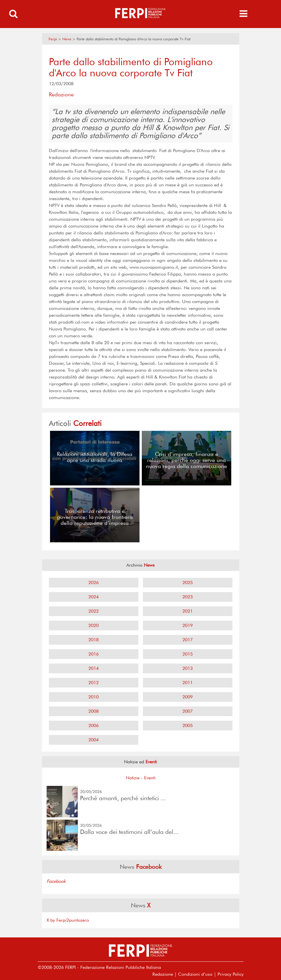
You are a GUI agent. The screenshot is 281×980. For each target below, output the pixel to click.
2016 (93, 654)
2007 (188, 711)
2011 (188, 683)
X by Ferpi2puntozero (68, 920)
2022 (93, 611)
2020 (93, 625)
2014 (93, 668)
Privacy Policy (231, 974)
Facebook (56, 881)
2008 (93, 711)
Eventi (150, 778)
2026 (93, 582)
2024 (93, 597)
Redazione (163, 974)
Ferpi (53, 39)
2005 (188, 725)
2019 (188, 625)
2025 (188, 582)
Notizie (133, 778)
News (67, 39)
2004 (93, 740)
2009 (188, 697)
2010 (93, 697)
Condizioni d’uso (195, 974)
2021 (188, 611)
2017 (188, 640)
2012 (93, 683)
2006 (93, 725)
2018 (93, 640)
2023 (188, 597)
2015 (188, 654)
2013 (188, 668)
